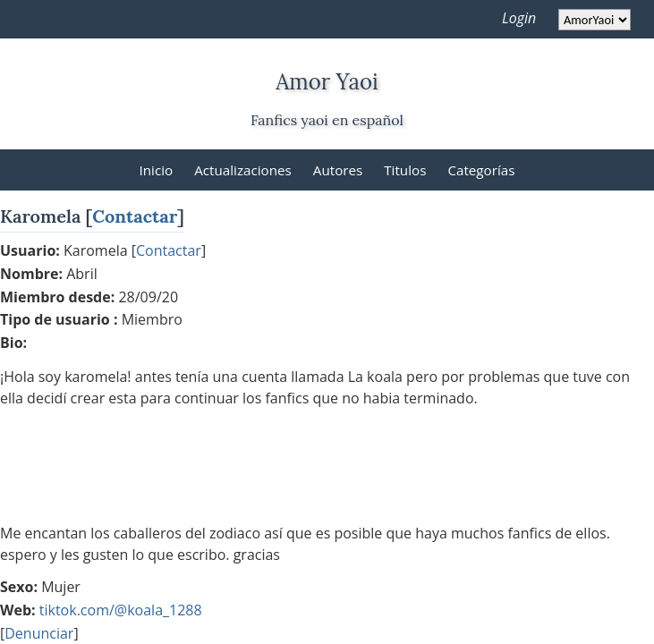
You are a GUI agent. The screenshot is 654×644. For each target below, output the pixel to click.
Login (519, 18)
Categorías (481, 170)
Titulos (405, 170)
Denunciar (39, 633)
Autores (338, 170)
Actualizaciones (243, 170)
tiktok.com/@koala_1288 (121, 610)
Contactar (135, 216)
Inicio (157, 170)
